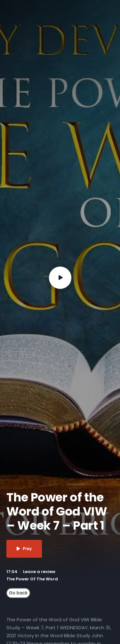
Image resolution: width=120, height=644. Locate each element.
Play (24, 549)
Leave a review (39, 572)
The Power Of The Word (32, 579)
